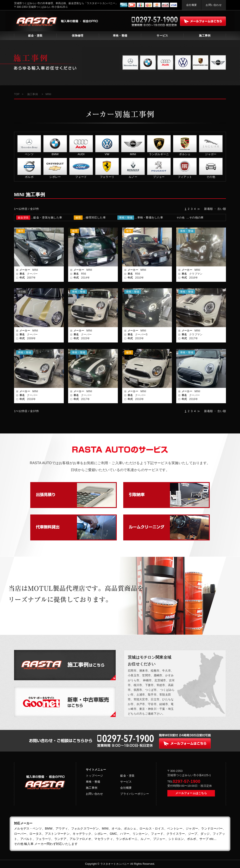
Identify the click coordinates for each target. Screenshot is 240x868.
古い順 (222, 209)
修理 (78, 218)
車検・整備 (120, 36)
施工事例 (205, 36)
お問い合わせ (214, 5)
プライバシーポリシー (135, 794)
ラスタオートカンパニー (115, 864)
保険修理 (78, 36)
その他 (180, 218)
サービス (162, 36)
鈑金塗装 (23, 218)
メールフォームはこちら (191, 793)
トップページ (94, 776)
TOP (17, 94)
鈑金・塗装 (35, 36)
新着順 (208, 209)
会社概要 (191, 5)
